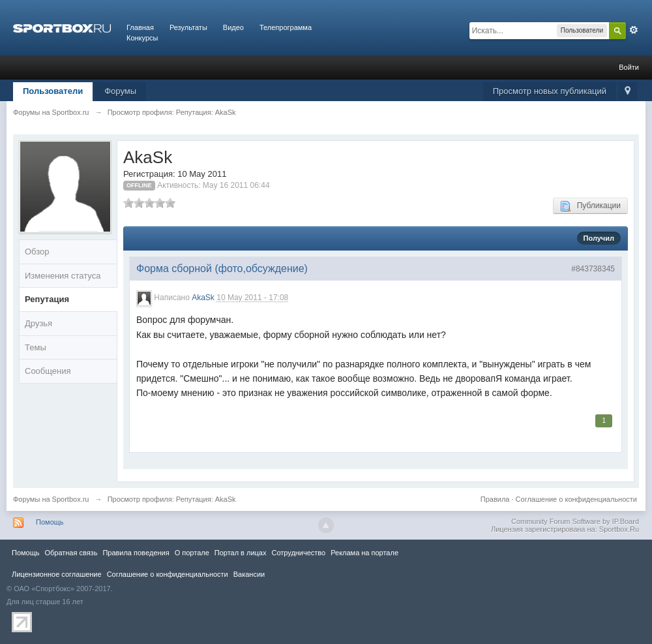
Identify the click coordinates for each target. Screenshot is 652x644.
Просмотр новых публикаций (550, 91)
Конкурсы (142, 38)
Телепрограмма (286, 27)
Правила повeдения (136, 553)
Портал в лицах (241, 553)
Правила (495, 499)
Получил (599, 238)
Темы (36, 347)
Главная (140, 27)
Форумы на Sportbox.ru (51, 499)
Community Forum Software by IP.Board (575, 521)
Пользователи (53, 91)
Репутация (47, 299)
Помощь (50, 522)
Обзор (37, 252)
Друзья (38, 323)
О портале (192, 553)
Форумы (120, 91)
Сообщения (48, 371)
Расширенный (634, 30)
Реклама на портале (364, 553)
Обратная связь (71, 553)
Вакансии (249, 574)
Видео (233, 27)
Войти (629, 67)
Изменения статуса (63, 276)
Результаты (188, 27)
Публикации (590, 206)
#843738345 (593, 269)
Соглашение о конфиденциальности (576, 499)
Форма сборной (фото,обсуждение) (222, 268)
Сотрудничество (298, 553)
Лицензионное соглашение (57, 574)
